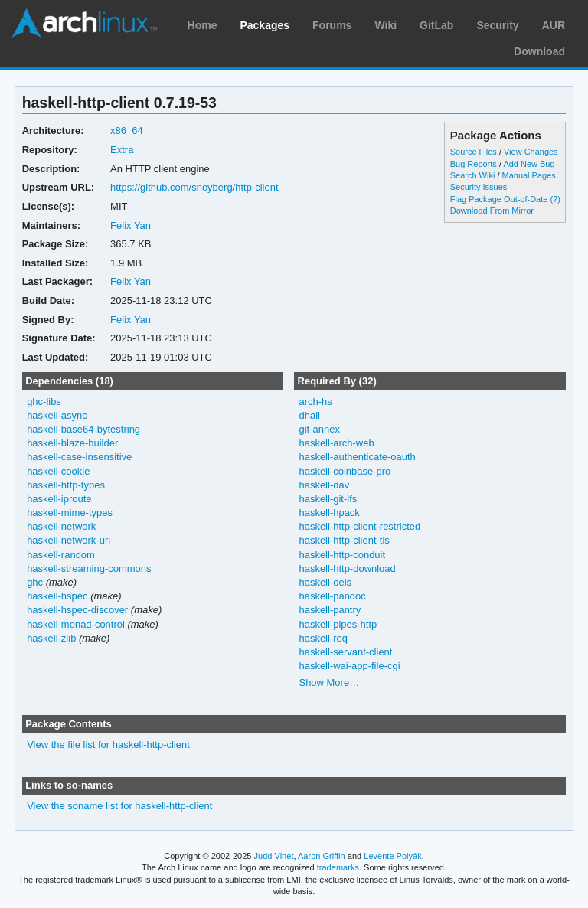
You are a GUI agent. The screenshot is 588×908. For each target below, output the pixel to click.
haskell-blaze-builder (72, 443)
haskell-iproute (59, 499)
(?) (555, 199)
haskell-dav (324, 485)
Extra (122, 150)
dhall (309, 415)
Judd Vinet (274, 856)
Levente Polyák (392, 856)
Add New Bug (529, 164)
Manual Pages (529, 175)
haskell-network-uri (69, 540)
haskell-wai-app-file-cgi (349, 666)
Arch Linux (84, 23)
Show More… (329, 683)
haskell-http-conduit (342, 555)
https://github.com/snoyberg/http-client (194, 187)
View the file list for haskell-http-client (108, 745)
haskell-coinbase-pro (345, 471)
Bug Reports (474, 164)
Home (203, 25)
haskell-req (323, 638)
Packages (265, 25)
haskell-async (57, 415)
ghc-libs (44, 402)
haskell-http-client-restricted (359, 526)
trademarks (338, 867)
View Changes (531, 152)
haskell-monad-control (76, 624)
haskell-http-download (347, 568)
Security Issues (479, 187)
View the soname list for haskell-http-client (119, 806)
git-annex (319, 429)
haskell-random (61, 555)
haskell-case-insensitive (79, 457)
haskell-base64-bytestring (83, 429)
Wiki (385, 25)
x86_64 (127, 131)
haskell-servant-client (345, 652)
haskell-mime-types (70, 513)
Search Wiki (473, 175)
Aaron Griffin (322, 856)
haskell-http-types (66, 485)
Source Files (474, 152)
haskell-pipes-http (338, 624)
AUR (554, 25)
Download (539, 51)
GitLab (436, 25)
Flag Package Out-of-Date (499, 199)
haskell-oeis (325, 582)
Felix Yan (131, 225)
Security (497, 25)
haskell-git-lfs (328, 499)
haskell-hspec (57, 596)
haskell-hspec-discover (77, 610)
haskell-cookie (58, 471)
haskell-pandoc (332, 596)
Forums (332, 25)
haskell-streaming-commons (89, 568)
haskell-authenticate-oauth (357, 457)
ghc (35, 582)
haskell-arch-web (336, 443)
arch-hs (315, 402)
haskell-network (61, 526)
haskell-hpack (329, 513)
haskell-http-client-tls (344, 540)
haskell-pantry (330, 610)
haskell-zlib (51, 638)
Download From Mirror (492, 211)
